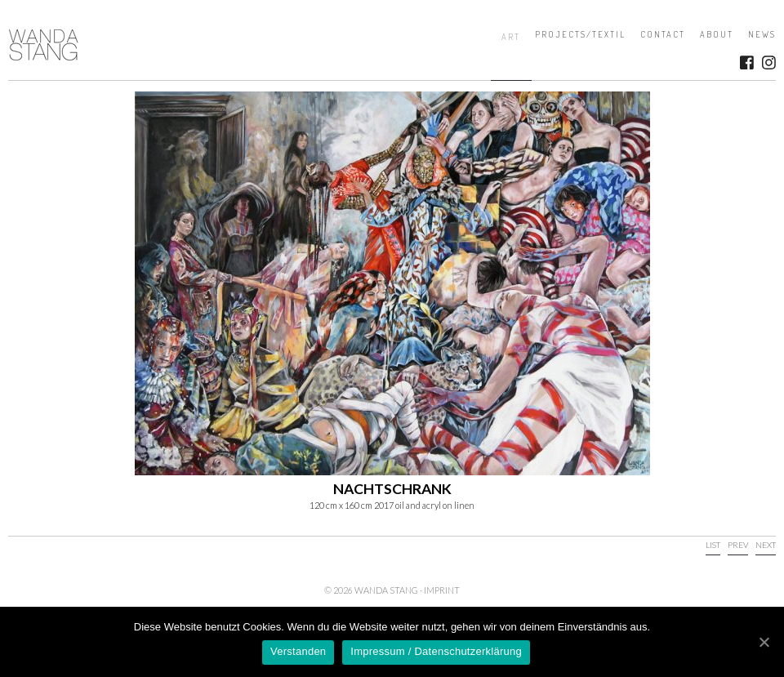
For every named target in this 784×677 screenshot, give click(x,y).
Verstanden (298, 651)
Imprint (442, 590)
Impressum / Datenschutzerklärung (436, 651)
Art (511, 37)
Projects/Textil (580, 34)
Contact (663, 34)
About (717, 34)
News (762, 34)
